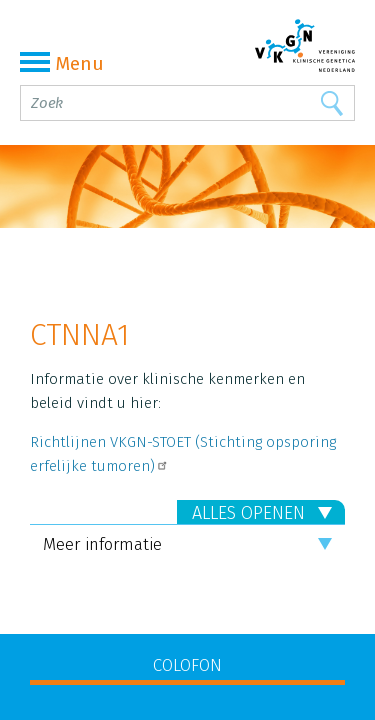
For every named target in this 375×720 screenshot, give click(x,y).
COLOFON (187, 665)
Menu (62, 63)
